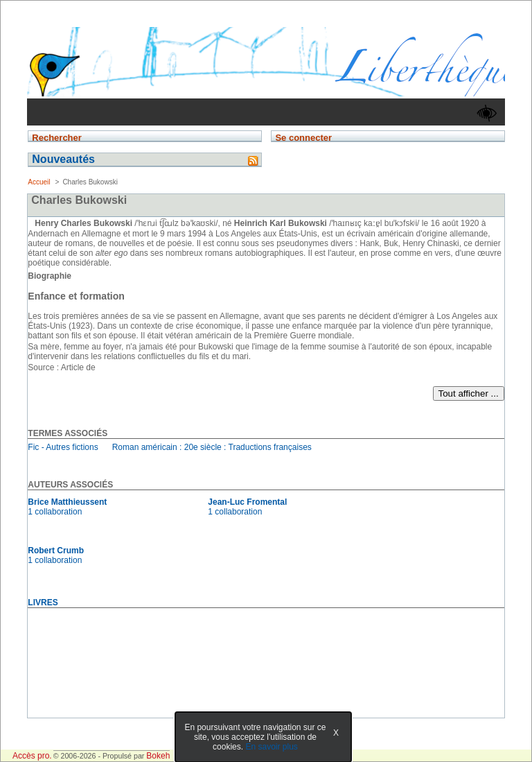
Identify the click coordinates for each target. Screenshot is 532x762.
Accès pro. (32, 756)
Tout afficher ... (469, 393)
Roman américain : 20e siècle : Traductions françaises (212, 447)
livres (43, 603)
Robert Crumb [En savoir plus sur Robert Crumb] (56, 551)
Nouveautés (63, 159)
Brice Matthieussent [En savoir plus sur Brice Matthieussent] (67, 502)
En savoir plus (271, 747)
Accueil (39, 182)
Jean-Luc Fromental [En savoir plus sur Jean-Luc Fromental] (247, 502)
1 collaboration (55, 512)
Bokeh (158, 756)
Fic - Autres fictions (63, 447)
